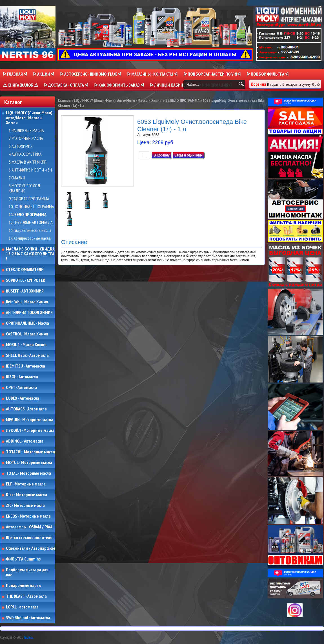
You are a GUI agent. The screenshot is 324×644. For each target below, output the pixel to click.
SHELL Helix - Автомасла (27, 355)
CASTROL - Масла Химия (27, 334)
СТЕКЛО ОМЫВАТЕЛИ (25, 270)
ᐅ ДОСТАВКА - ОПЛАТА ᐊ (66, 85)
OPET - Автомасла (21, 388)
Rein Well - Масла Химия (27, 302)
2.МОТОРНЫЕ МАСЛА (26, 139)
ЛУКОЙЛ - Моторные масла (30, 430)
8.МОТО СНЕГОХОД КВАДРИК (25, 188)
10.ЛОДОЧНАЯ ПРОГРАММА (31, 207)
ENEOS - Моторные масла (28, 516)
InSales (29, 637)
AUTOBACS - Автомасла (26, 409)
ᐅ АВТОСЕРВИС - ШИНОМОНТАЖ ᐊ (91, 74)
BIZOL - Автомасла (22, 377)
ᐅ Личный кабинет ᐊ (171, 85)
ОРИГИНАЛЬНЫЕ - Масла (27, 323)
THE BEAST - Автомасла (26, 596)
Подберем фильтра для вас (27, 572)
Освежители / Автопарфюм (30, 548)
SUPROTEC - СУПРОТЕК (26, 280)
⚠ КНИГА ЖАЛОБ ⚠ (20, 85)
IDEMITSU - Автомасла (25, 366)
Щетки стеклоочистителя (29, 538)
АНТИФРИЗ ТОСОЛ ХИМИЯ (29, 313)
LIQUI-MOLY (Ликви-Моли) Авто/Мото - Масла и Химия (30, 118)
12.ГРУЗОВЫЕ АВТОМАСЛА (31, 223)
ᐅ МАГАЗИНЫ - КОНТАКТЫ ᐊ (152, 74)
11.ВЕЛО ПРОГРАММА (28, 215)
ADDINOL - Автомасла (25, 441)
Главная (64, 100)
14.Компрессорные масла (30, 238)
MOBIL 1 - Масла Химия (26, 345)
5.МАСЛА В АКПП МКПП (28, 162)
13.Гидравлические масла (30, 230)
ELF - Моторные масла (26, 484)
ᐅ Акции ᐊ (44, 74)
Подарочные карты (24, 586)
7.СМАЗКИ (17, 178)
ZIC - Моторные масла (25, 505)
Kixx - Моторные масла (26, 495)
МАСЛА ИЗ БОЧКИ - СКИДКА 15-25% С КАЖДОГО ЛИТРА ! (30, 254)
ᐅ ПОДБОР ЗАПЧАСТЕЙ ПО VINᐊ (212, 74)
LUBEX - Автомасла (23, 398)
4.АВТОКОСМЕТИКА (25, 154)
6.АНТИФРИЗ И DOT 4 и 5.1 (31, 170)
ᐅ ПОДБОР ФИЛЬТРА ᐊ (268, 74)
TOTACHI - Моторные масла (30, 452)
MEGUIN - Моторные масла (30, 420)
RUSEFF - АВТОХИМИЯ (25, 291)
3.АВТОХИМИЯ (21, 146)
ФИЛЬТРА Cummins (23, 559)
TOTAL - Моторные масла (28, 473)
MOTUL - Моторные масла (29, 463)
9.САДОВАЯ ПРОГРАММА (29, 199)
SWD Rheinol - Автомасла (28, 618)
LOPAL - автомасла (22, 607)
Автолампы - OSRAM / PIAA (29, 527)
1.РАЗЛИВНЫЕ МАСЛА (26, 131)
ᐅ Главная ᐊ (15, 74)
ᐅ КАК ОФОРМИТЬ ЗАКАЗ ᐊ (119, 85)
